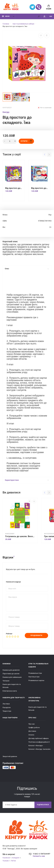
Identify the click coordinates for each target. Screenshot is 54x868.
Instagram (16, 858)
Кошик (49, 7)
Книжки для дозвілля (11, 670)
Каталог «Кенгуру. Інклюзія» (40, 749)
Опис (27, 269)
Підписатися (43, 805)
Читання (6, 681)
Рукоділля (7, 707)
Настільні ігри (34, 677)
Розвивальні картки (36, 680)
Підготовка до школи (11, 674)
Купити (26, 141)
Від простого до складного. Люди (40, 188)
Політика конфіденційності (39, 742)
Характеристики (27, 480)
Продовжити (36, 635)
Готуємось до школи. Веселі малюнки (20, 536)
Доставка (32, 731)
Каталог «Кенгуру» (36, 746)
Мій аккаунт (44, 16)
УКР (51, 16)
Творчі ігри (7, 711)
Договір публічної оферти (39, 738)
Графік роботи (34, 728)
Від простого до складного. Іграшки (14, 188)
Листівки (6, 704)
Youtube (6, 861)
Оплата (31, 735)
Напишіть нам (39, 856)
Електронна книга (10, 691)
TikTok (13, 861)
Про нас (32, 724)
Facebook (6, 858)
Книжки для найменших (12, 677)
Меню (6, 16)
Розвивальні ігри (35, 673)
